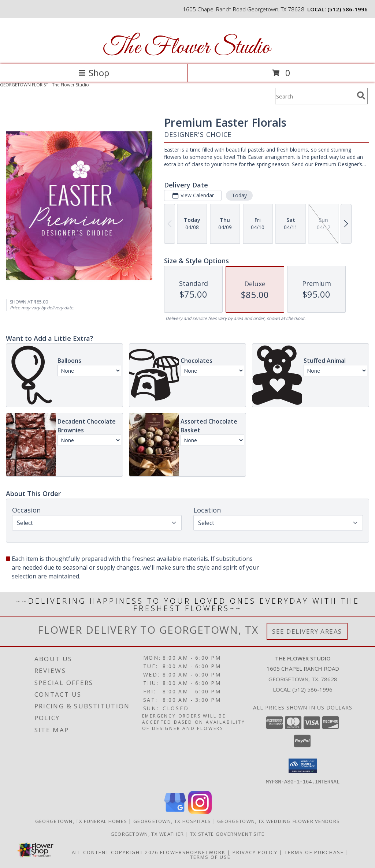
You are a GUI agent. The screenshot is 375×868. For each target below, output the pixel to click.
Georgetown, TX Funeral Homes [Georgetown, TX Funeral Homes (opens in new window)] (81, 821)
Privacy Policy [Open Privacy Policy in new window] (255, 852)
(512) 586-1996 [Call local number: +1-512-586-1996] (348, 9)
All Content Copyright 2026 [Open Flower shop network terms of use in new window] (115, 852)
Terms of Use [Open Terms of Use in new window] (210, 857)
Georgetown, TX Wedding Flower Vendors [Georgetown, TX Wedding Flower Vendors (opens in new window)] (279, 821)
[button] (303, 766)
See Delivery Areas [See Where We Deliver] (307, 631)
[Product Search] (315, 96)
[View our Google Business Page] (175, 812)
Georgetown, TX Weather (147, 834)
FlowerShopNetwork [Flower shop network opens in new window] (193, 852)
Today (239, 195)
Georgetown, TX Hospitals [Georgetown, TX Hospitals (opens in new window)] (172, 821)
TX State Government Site (227, 834)
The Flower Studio (187, 48)
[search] (361, 96)
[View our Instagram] (200, 812)
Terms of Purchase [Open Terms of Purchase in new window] (314, 852)
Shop (94, 73)
